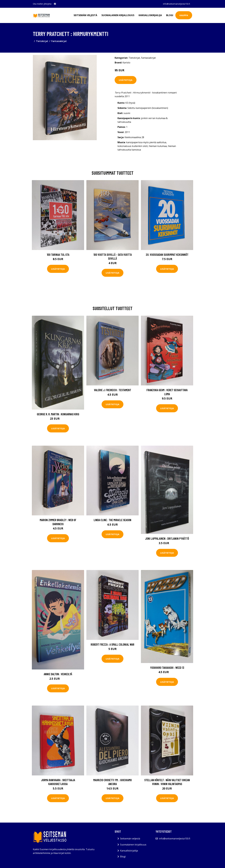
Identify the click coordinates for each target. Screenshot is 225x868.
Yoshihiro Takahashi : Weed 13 (167, 668)
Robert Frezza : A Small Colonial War (113, 644)
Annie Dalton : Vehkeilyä (58, 674)
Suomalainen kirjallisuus (118, 15)
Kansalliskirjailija (150, 15)
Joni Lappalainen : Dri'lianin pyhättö (167, 538)
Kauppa (184, 15)
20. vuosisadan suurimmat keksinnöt (167, 255)
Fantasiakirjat (59, 41)
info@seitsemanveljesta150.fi (176, 4)
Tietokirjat (42, 41)
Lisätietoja (126, 80)
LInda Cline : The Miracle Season (113, 520)
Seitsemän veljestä (85, 15)
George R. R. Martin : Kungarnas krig (58, 414)
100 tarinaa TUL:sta (58, 255)
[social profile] (55, 4)
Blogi (170, 15)
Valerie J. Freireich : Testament (113, 390)
